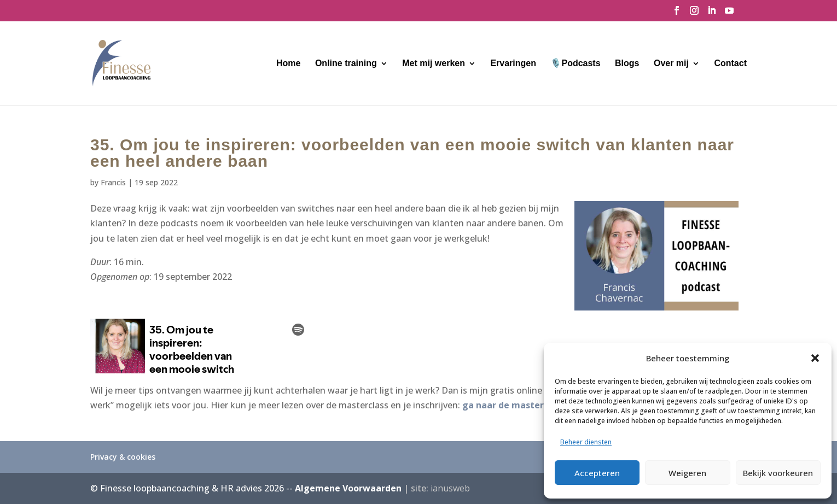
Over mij (671, 64)
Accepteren (597, 473)
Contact (730, 64)
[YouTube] (729, 14)
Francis (113, 182)
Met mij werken (434, 64)
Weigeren (687, 473)
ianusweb (450, 488)
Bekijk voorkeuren (778, 473)
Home (288, 64)
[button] (815, 358)
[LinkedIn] (712, 14)
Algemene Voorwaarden (348, 488)
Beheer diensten (586, 442)
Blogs (627, 64)
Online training (346, 64)
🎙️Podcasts (575, 64)
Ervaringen (513, 64)
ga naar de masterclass (514, 405)
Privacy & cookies (123, 457)
